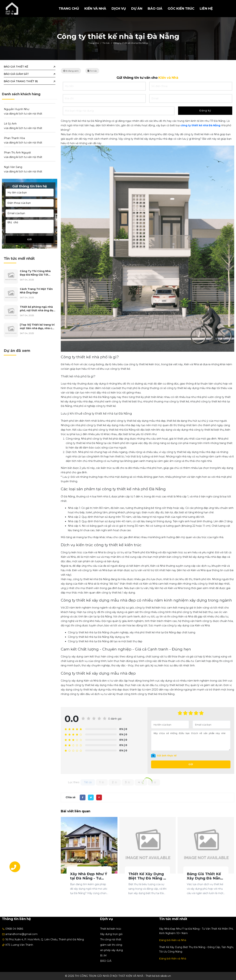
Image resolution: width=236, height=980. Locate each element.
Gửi (191, 764)
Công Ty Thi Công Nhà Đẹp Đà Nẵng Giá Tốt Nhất (35, 275)
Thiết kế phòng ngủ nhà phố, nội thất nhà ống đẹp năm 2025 (37, 310)
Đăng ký (205, 111)
